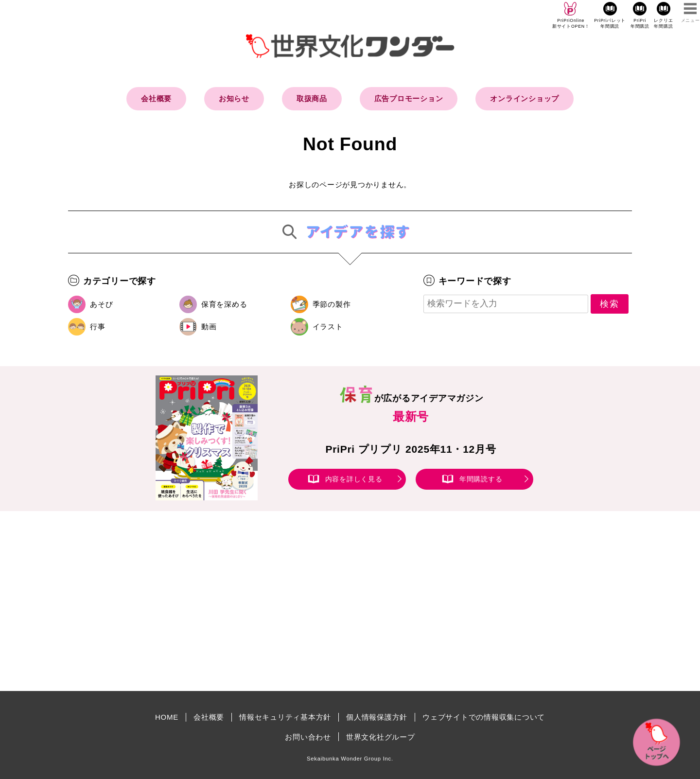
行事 (98, 327)
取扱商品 (312, 98)
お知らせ (234, 98)
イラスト (328, 327)
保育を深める (224, 304)
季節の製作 (332, 304)
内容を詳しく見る (354, 479)
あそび (101, 304)
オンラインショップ (525, 98)
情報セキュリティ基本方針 (285, 717)
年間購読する (481, 479)
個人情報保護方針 (377, 717)
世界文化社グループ (381, 737)
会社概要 (156, 98)
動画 (209, 327)
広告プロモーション (409, 98)
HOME (167, 717)
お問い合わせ (308, 737)
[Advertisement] (267, 601)
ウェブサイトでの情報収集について (484, 717)
